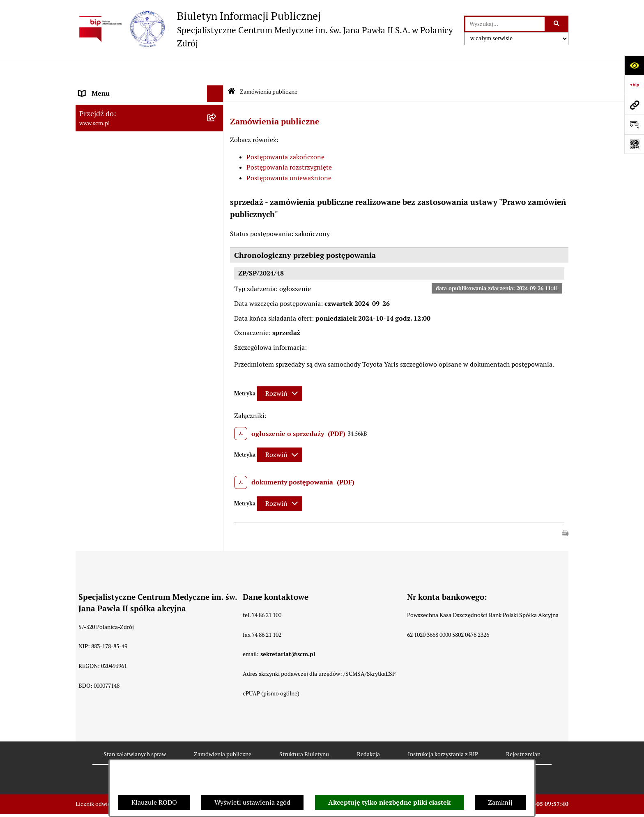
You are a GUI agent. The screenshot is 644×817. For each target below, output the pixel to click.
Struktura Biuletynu (304, 732)
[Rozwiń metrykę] (280, 371)
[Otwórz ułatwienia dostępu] (634, 65)
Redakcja (368, 732)
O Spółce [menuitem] (92, 88)
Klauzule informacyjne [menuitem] (112, 253)
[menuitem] (149, 110)
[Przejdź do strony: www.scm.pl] (634, 105)
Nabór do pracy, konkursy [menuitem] (116, 213)
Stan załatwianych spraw (135, 732)
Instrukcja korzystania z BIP (443, 732)
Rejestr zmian (523, 732)
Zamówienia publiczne (269, 69)
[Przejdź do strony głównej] (266, 29)
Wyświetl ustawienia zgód (252, 802)
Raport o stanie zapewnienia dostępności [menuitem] (139, 276)
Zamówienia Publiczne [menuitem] (113, 229)
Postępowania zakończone (285, 135)
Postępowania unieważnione (289, 156)
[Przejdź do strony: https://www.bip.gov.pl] (634, 85)
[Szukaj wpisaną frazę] (557, 24)
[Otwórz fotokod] (634, 144)
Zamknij (500, 802)
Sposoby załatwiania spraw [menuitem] (118, 196)
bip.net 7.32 (554, 804)
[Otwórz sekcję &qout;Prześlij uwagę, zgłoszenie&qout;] (634, 124)
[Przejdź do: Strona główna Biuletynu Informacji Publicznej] (231, 70)
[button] (565, 511)
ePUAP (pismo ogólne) (271, 671)
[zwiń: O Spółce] (217, 88)
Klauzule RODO (154, 802)
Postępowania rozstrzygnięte (289, 146)
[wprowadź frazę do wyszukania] (505, 24)
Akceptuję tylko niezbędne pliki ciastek (389, 802)
